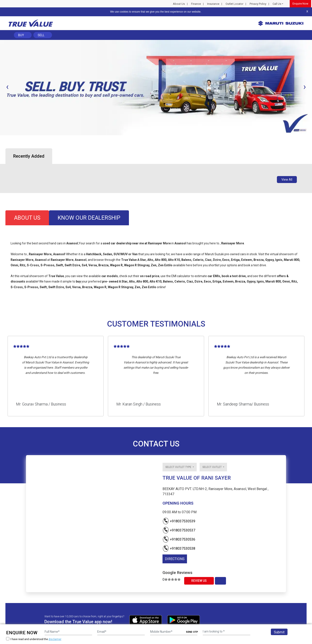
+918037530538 (179, 548)
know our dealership (89, 218)
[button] (1, 139)
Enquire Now (300, 4)
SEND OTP (192, 632)
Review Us (199, 581)
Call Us (277, 4)
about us (27, 218)
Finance (196, 4)
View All (287, 180)
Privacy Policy (258, 4)
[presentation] (7, 87)
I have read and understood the (34, 639)
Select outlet (212, 467)
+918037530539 (179, 521)
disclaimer (55, 639)
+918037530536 (179, 539)
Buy (21, 35)
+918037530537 (179, 530)
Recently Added (29, 156)
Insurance (213, 4)
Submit (279, 632)
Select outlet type (179, 467)
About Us (179, 4)
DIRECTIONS (175, 559)
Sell (41, 35)
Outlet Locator (234, 4)
